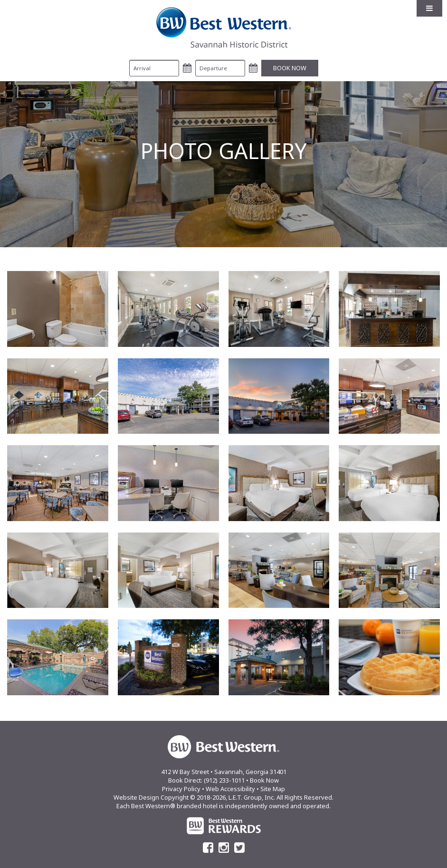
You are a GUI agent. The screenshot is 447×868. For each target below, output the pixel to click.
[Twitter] (239, 848)
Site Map (273, 789)
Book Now (264, 780)
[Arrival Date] (154, 68)
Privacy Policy (181, 789)
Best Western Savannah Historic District (224, 28)
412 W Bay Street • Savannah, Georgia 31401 (224, 772)
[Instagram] (224, 848)
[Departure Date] (220, 68)
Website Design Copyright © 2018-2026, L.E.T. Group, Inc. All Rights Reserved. (223, 797)
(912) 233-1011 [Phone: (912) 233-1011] (224, 780)
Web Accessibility (230, 789)
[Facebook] (208, 848)
